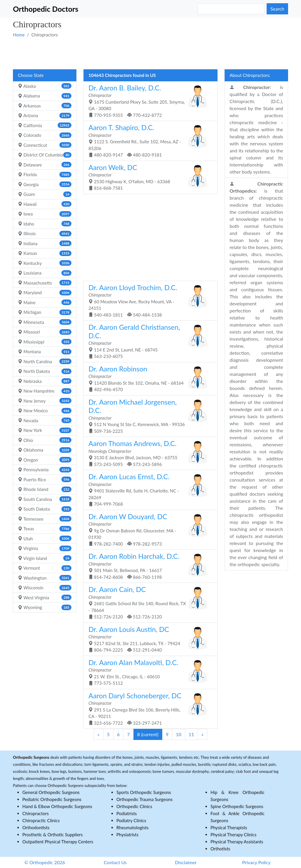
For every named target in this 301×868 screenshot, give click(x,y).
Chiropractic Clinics (41, 820)
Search (277, 9)
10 (179, 734)
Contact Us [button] (115, 862)
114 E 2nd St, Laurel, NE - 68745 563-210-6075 (148, 341)
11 (192, 734)
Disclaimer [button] (186, 862)
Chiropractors (36, 813)
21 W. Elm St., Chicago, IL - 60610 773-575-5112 (148, 672)
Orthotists (220, 849)
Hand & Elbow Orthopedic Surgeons (57, 806)
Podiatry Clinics (131, 820)
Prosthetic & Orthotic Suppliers (52, 835)
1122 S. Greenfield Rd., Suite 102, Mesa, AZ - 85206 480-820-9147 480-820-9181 (148, 140)
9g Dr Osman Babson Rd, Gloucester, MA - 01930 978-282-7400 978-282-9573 (148, 529)
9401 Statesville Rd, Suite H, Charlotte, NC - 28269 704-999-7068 (148, 489)
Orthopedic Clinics (134, 806)
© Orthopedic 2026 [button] (45, 862)
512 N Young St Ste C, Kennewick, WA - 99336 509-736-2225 (148, 416)
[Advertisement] (150, 53)
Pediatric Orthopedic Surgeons (52, 799)
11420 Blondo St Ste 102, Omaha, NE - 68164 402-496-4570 (148, 379)
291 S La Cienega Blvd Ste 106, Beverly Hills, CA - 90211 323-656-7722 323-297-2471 (148, 709)
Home (19, 35)
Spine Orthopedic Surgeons (237, 806)
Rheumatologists (132, 827)
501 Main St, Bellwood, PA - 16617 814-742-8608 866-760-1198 (148, 566)
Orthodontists (36, 827)
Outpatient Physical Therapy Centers (58, 842)
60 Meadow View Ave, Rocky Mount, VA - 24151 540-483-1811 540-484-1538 (148, 300)
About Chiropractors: (250, 75)
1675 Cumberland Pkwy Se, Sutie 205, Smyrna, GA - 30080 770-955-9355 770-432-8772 (148, 101)
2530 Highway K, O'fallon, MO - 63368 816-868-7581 (148, 177)
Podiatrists (127, 813)
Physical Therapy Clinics (233, 835)
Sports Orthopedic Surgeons (144, 792)
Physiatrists (127, 835)
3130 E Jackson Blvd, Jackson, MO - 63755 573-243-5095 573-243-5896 (148, 453)
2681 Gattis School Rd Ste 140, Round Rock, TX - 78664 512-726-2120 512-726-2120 (148, 602)
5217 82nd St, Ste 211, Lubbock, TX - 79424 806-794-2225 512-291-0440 (148, 639)
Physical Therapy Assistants (237, 842)
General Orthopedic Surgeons (51, 792)
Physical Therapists (229, 827)
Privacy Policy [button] (256, 862)
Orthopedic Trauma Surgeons (144, 799)
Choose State (31, 75)
